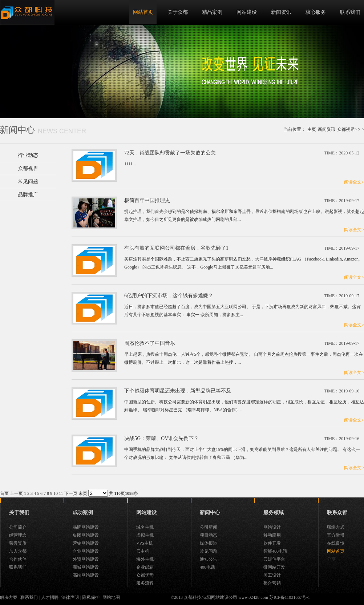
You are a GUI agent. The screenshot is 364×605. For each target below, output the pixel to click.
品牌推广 (28, 195)
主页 (312, 129)
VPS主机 (145, 543)
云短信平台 (274, 559)
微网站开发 (274, 567)
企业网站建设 (86, 551)
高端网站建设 (86, 575)
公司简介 (18, 527)
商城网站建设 (86, 567)
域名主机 (145, 527)
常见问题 (28, 181)
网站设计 (272, 527)
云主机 (143, 551)
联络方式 (336, 527)
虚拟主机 (145, 535)
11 (61, 493)
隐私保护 (91, 597)
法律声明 (70, 597)
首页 (4, 493)
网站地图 (111, 597)
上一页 (16, 493)
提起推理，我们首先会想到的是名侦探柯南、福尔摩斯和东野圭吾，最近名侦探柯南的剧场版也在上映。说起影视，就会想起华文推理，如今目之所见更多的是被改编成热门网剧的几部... (244, 215)
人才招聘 (50, 597)
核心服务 (316, 12)
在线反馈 (336, 543)
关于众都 (178, 12)
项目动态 (209, 535)
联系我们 (350, 12)
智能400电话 (275, 551)
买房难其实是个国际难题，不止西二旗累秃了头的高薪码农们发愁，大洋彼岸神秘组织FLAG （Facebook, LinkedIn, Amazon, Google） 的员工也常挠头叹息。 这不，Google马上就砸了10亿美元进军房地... (242, 263)
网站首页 (143, 12)
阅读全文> (354, 182)
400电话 (207, 567)
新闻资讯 (281, 12)
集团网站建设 (86, 535)
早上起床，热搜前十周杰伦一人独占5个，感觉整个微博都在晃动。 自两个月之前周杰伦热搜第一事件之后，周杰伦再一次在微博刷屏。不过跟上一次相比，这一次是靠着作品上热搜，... (244, 358)
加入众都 (18, 551)
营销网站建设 (86, 543)
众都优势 (145, 575)
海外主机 (145, 559)
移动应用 (272, 535)
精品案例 (212, 12)
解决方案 (9, 597)
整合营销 (272, 583)
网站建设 (247, 12)
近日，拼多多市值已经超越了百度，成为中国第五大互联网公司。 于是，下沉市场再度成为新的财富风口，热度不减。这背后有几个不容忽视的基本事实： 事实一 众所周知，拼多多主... (242, 311)
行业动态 (28, 155)
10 (56, 493)
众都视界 (346, 129)
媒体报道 (209, 543)
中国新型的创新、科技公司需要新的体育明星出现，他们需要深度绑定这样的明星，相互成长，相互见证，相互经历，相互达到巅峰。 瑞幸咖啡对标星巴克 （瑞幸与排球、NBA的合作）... (244, 406)
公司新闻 (209, 527)
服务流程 (145, 583)
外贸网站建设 (86, 559)
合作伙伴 (18, 559)
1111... (130, 164)
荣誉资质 (18, 543)
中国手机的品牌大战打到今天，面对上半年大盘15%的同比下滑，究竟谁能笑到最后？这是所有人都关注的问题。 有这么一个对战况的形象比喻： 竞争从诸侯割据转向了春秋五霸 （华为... (242, 453)
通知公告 (209, 559)
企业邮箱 (145, 567)
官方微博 (336, 535)
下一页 (71, 493)
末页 (83, 493)
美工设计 (272, 575)
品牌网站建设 (86, 527)
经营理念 (18, 535)
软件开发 (272, 543)
